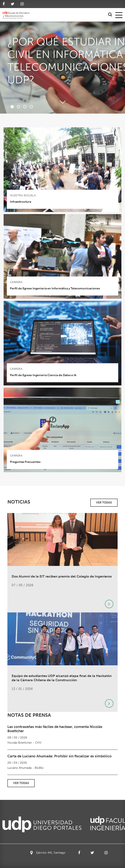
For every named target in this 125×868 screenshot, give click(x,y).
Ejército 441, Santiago (48, 853)
